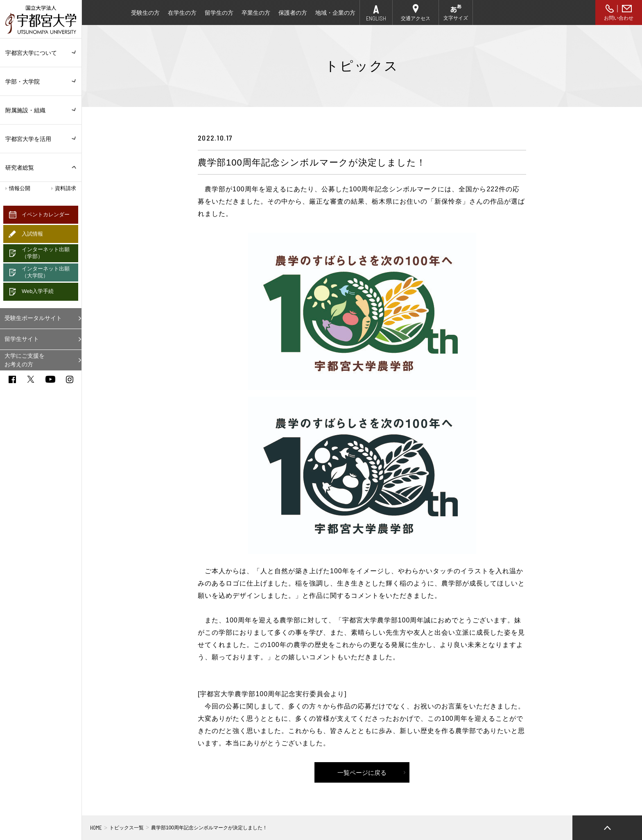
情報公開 (20, 188)
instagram (70, 379)
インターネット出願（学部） (46, 253)
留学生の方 (219, 13)
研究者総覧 (20, 168)
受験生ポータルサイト (33, 318)
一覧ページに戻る (362, 773)
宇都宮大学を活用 (41, 139)
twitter (31, 379)
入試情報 (32, 234)
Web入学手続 (38, 291)
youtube (50, 379)
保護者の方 (293, 13)
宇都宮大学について (41, 53)
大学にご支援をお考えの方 (25, 360)
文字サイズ (456, 18)
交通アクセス (416, 18)
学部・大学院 (41, 82)
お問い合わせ (619, 18)
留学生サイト (22, 339)
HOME (96, 828)
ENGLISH (376, 18)
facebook (12, 379)
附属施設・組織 (41, 110)
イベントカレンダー (46, 215)
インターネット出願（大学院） (46, 272)
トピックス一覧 (127, 828)
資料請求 (66, 188)
